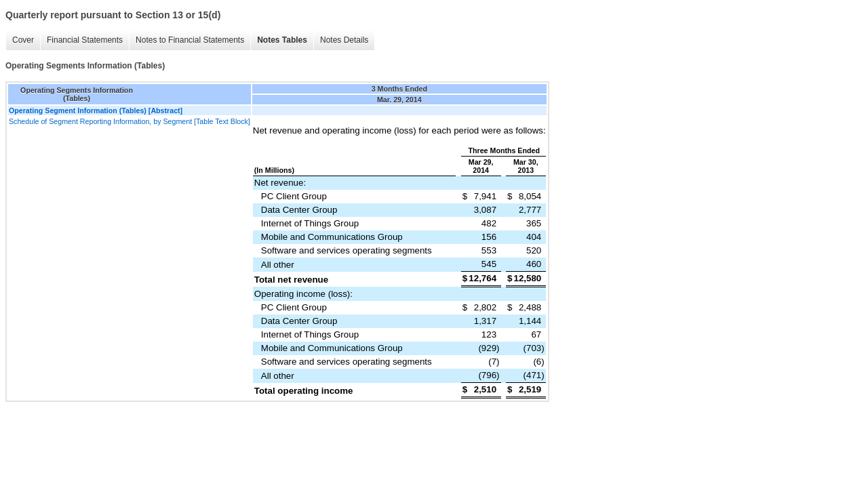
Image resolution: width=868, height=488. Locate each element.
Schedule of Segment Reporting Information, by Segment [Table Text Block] (130, 121)
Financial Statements (85, 40)
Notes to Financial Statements (190, 40)
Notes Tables (282, 40)
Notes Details (344, 40)
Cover (23, 40)
